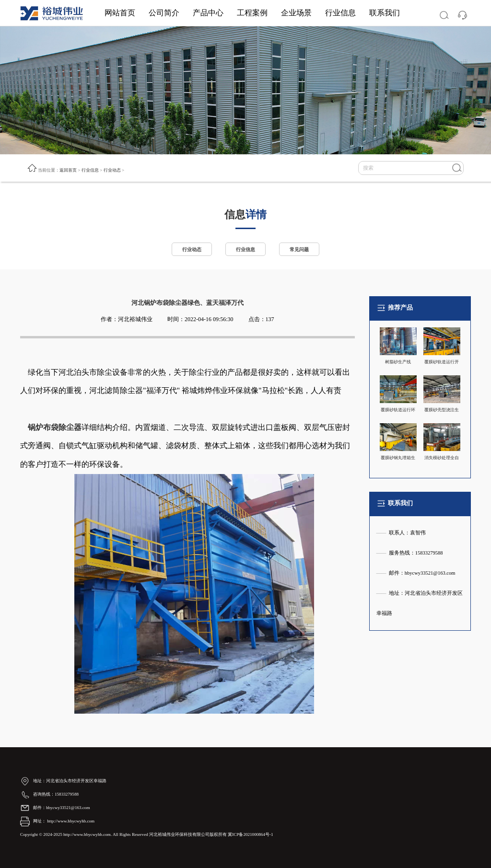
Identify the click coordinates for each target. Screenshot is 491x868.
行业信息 (340, 13)
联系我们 (385, 13)
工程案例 (252, 13)
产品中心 (208, 13)
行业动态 (112, 170)
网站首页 (120, 13)
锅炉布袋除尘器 (55, 427)
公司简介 (164, 13)
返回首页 (68, 170)
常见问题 (301, 249)
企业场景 (296, 13)
